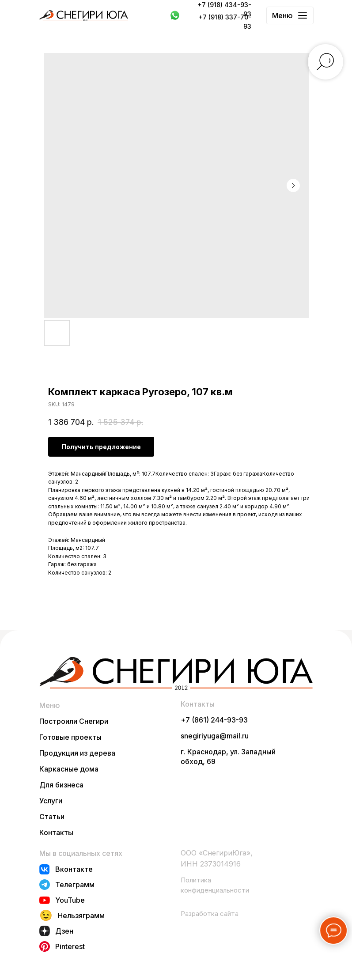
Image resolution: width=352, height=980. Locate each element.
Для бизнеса (61, 785)
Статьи (52, 817)
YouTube (70, 900)
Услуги (51, 801)
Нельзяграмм (81, 916)
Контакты (56, 832)
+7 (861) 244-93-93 (214, 720)
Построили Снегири (74, 721)
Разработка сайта (210, 914)
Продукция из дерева (77, 753)
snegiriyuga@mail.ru (215, 736)
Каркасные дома (69, 769)
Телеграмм (75, 885)
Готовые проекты (70, 737)
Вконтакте (74, 869)
